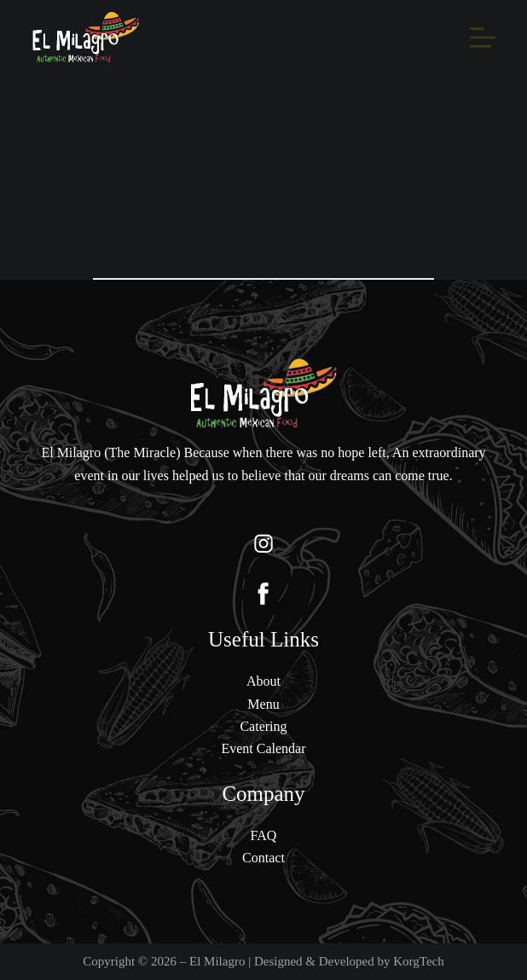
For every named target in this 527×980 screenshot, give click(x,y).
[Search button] (408, 254)
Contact (263, 858)
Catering (263, 726)
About (263, 681)
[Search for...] (238, 254)
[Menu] (483, 38)
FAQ (264, 835)
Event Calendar (263, 748)
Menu (263, 704)
